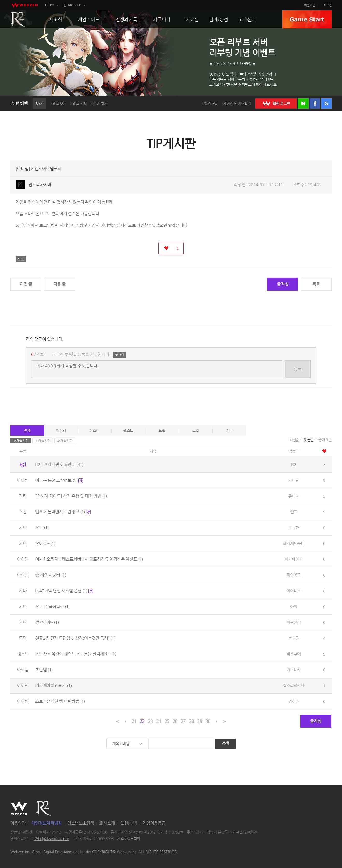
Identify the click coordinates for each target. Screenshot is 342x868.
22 (142, 721)
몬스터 (95, 430)
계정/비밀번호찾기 (237, 104)
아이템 (61, 430)
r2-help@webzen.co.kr (51, 839)
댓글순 (309, 440)
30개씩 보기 (43, 441)
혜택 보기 (59, 104)
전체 (27, 430)
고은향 (294, 528)
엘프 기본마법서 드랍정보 (63, 512)
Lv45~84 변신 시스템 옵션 (64, 591)
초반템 (44, 670)
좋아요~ (45, 543)
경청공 (294, 701)
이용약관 (18, 823)
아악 (294, 606)
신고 (21, 259)
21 (134, 721)
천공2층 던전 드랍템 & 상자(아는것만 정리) (75, 638)
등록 (298, 369)
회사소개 (107, 823)
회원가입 (310, 5)
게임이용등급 (154, 823)
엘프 (294, 512)
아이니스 (294, 591)
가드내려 (294, 670)
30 (208, 721)
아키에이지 (294, 559)
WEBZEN (19, 808)
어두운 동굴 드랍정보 (59, 480)
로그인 (327, 5)
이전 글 (26, 284)
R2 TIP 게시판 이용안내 (59, 464)
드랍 (162, 430)
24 (159, 721)
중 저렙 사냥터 (51, 575)
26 (175, 721)
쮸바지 (294, 496)
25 (167, 721)
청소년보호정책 (81, 823)
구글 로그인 (326, 104)
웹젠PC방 (129, 823)
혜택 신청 (79, 104)
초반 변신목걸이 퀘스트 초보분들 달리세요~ (76, 654)
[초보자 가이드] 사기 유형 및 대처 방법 (71, 496)
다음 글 (60, 284)
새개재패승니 (294, 543)
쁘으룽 (294, 638)
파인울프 (294, 575)
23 (150, 721)
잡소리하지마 (40, 185)
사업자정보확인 (129, 839)
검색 (225, 743)
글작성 (283, 284)
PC (52, 5)
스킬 (195, 430)
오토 (42, 528)
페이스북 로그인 (315, 104)
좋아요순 (325, 440)
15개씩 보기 (21, 441)
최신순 (294, 440)
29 (200, 721)
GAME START (307, 19)
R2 (18, 19)
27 (183, 721)
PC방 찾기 (100, 104)
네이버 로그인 (303, 104)
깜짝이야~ (47, 622)
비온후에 (294, 654)
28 (192, 721)
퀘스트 (128, 430)
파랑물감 (294, 622)
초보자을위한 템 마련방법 (60, 701)
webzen (25, 5)
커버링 (294, 480)
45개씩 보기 (65, 441)
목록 (316, 284)
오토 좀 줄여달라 (52, 606)
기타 (229, 430)
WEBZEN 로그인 (276, 104)
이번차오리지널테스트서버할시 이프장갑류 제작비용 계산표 (89, 559)
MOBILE (74, 5)
